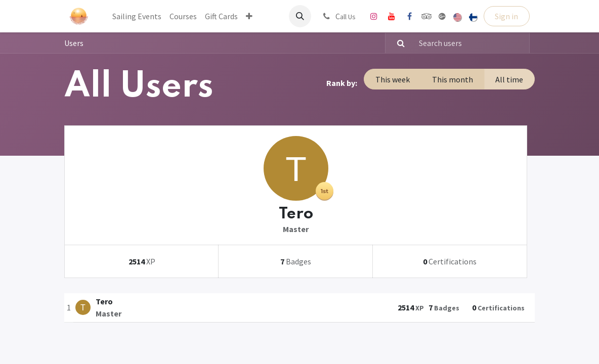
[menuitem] (137, 16)
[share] (442, 16)
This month (453, 79)
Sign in (506, 16)
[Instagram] (374, 16)
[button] (300, 16)
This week (393, 79)
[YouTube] (392, 16)
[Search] (397, 43)
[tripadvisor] (427, 16)
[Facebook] (409, 16)
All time (509, 79)
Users (74, 43)
